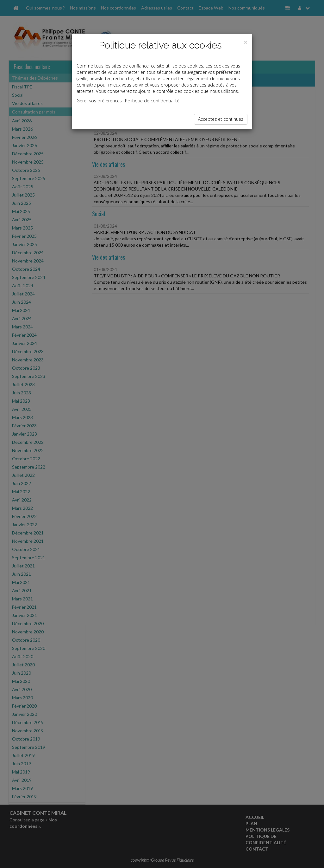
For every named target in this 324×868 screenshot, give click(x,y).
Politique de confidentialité (152, 101)
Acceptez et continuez (221, 119)
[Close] (246, 42)
